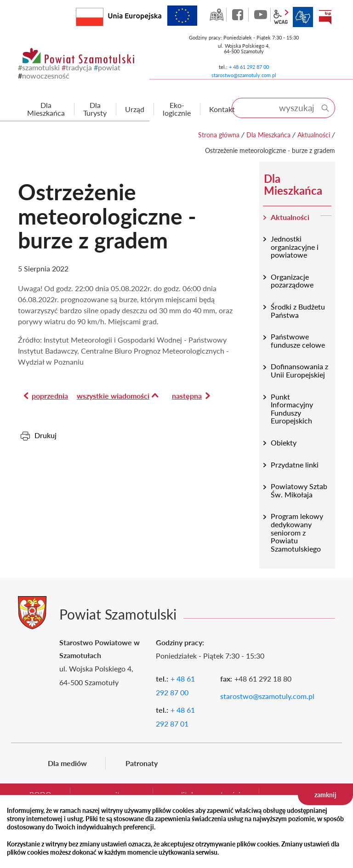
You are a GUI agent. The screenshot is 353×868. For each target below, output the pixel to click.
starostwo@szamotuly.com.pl (244, 75)
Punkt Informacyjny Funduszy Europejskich (292, 409)
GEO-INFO (216, 15)
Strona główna (219, 135)
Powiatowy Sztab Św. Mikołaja (299, 490)
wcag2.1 (281, 17)
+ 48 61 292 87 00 (249, 67)
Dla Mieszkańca (268, 135)
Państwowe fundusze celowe (298, 341)
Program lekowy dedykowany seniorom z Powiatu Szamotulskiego (297, 532)
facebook (239, 15)
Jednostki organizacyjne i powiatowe (295, 247)
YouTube (261, 15)
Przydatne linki (295, 465)
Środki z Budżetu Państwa (298, 311)
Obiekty (284, 442)
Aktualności (314, 135)
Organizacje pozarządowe (292, 281)
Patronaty (142, 763)
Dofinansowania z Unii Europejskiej (299, 370)
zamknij (325, 795)
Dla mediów (67, 763)
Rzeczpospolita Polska (103, 15)
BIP (325, 17)
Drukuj (46, 435)
